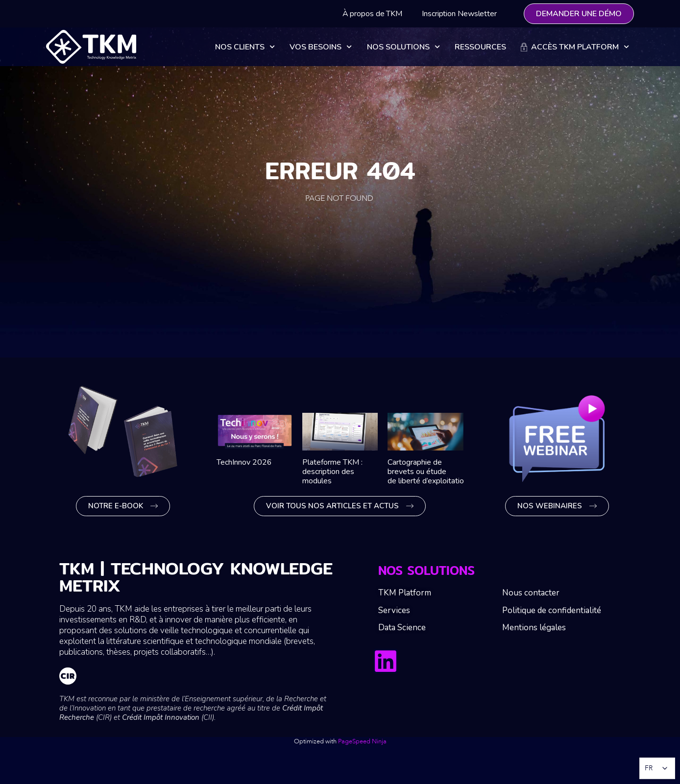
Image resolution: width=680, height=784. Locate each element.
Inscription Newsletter (459, 14)
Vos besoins (321, 47)
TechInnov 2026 (244, 462)
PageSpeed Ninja (362, 741)
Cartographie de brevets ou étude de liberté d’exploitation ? (431, 472)
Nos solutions (403, 47)
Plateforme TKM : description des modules (332, 472)
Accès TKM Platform (575, 47)
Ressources (480, 47)
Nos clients (245, 47)
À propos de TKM (373, 14)
